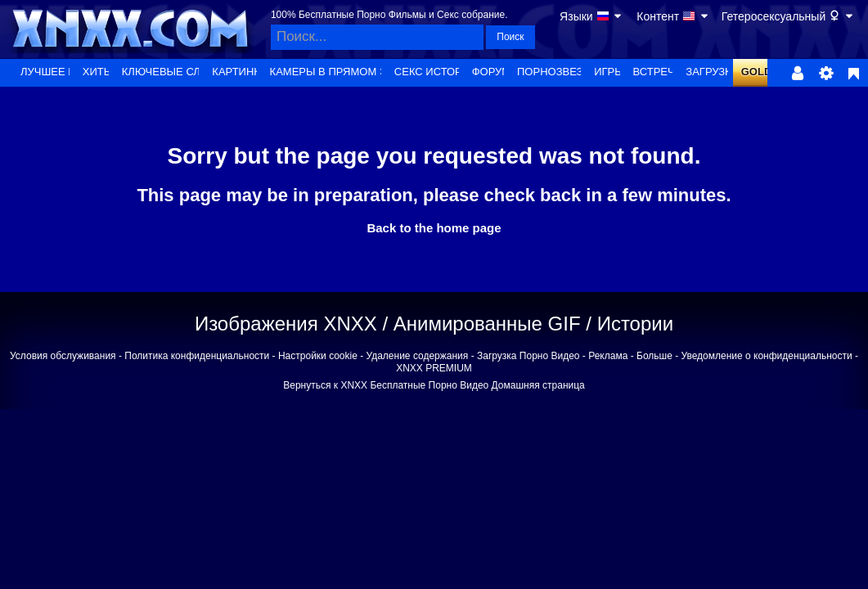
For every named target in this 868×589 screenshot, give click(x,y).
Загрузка (712, 72)
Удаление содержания (418, 356)
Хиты (98, 72)
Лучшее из (52, 72)
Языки (591, 16)
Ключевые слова (172, 72)
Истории (635, 324)
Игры (609, 72)
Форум (491, 72)
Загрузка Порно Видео (528, 356)
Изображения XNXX (286, 324)
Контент (673, 16)
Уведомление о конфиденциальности (767, 356)
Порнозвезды (558, 72)
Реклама (608, 356)
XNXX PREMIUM (434, 368)
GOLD (757, 72)
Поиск (510, 37)
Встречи (658, 72)
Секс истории (436, 72)
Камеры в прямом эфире (344, 72)
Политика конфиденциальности (197, 356)
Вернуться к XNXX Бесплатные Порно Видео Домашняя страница (434, 385)
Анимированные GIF (487, 324)
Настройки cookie (318, 356)
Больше (654, 356)
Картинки (240, 72)
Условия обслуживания (63, 356)
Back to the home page (434, 228)
